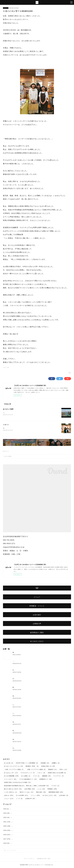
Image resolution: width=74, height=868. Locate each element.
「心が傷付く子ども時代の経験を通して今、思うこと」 (29, 662)
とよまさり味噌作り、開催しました (23, 714)
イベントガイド (10, 779)
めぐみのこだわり (37, 641)
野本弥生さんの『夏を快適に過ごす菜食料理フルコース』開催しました (33, 731)
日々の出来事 (22, 796)
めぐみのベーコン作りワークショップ (24, 670)
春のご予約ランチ (18, 696)
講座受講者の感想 (56, 792)
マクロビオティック (28, 773)
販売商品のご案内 (37, 633)
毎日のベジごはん (27, 792)
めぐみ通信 (26, 776)
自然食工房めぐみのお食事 (57, 773)
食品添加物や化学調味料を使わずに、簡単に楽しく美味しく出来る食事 (26, 786)
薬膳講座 (46, 776)
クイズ (36, 776)
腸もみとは (16, 653)
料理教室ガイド (46, 779)
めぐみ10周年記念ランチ (20, 679)
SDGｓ (63, 770)
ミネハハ (6, 8)
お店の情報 (30, 789)
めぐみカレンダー (11, 773)
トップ (19, 799)
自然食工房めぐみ (48, 766)
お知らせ (9, 796)
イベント (35, 796)
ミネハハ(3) (6, 367)
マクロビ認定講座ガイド (28, 779)
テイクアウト (59, 776)
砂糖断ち (56, 763)
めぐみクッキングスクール (13, 766)
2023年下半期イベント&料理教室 (27, 763)
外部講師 (45, 763)
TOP (37, 588)
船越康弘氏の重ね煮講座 (20, 688)
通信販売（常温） (32, 766)
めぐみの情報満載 (11, 776)
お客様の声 (37, 624)
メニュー (37, 597)
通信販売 (53, 770)
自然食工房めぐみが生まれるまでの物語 (17, 783)
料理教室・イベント (37, 606)
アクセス (55, 786)
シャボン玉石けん (11, 792)
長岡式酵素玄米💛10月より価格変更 (23, 722)
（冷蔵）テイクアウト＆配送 (36, 770)
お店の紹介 (37, 615)
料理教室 (52, 789)
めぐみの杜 (9, 763)
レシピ (41, 789)
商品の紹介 (41, 792)
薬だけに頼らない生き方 (13, 789)
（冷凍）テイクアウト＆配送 (14, 770)
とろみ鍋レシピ (17, 705)
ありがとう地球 (8, 409)
